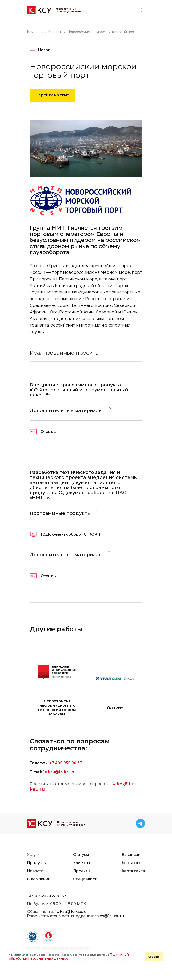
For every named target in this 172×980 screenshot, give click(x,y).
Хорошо (154, 957)
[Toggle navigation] (141, 10)
